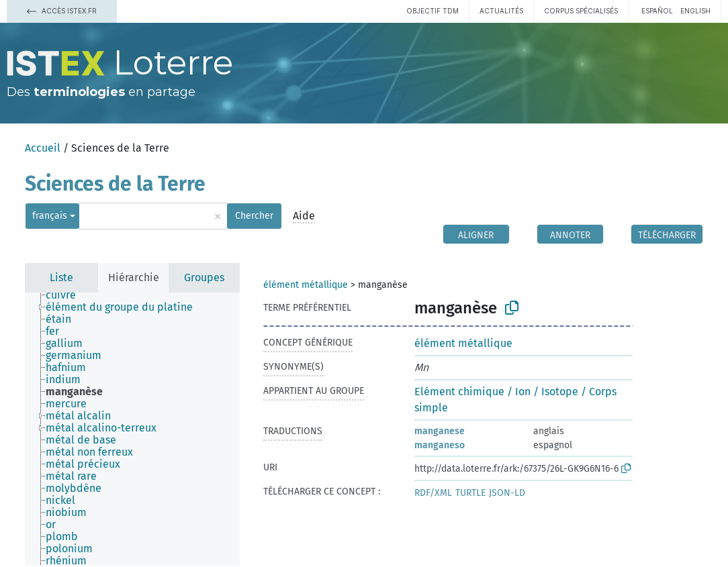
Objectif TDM (433, 11)
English (695, 11)
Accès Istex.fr (62, 11)
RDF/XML (433, 493)
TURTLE (470, 493)
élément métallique (306, 285)
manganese (440, 431)
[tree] (132, 429)
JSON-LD (507, 493)
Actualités (501, 11)
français (50, 216)
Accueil (43, 148)
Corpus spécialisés (581, 11)
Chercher (254, 216)
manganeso (440, 445)
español (657, 11)
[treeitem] (66, 295)
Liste (61, 277)
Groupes (204, 277)
